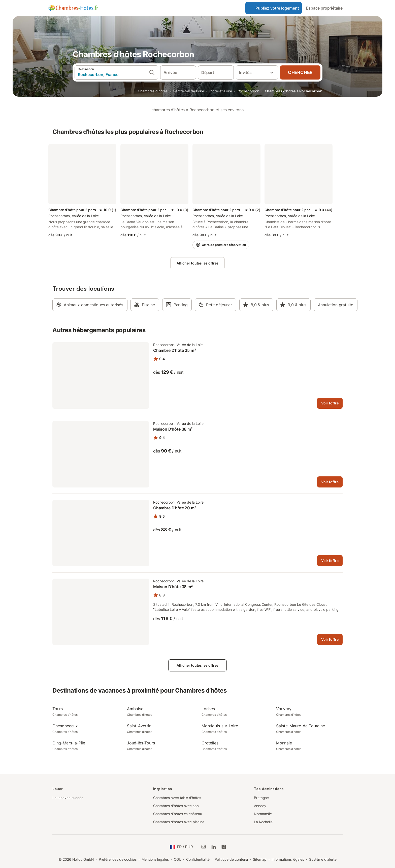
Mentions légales (155, 859)
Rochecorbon (248, 91)
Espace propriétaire (324, 8)
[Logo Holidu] (73, 8)
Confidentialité (198, 859)
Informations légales (288, 859)
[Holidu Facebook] (224, 847)
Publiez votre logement (274, 8)
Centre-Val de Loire (188, 91)
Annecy (260, 806)
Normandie (263, 814)
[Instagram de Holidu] (204, 847)
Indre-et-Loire (221, 91)
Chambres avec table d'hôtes (177, 798)
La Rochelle (263, 822)
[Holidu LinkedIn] (214, 847)
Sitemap (260, 859)
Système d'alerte (323, 859)
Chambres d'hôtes (153, 91)
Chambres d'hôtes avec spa (176, 806)
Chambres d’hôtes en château (178, 814)
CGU (178, 859)
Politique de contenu (231, 859)
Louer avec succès (68, 798)
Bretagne (261, 798)
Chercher (300, 72)
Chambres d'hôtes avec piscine (179, 822)
